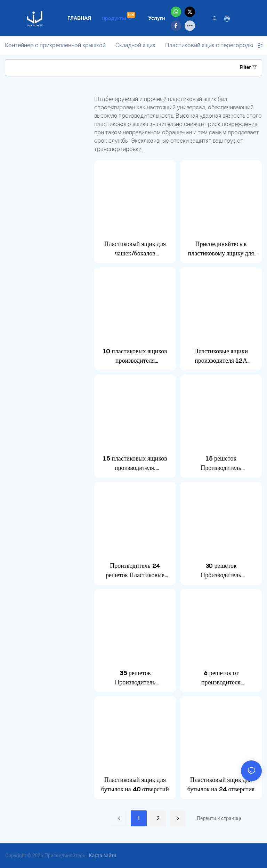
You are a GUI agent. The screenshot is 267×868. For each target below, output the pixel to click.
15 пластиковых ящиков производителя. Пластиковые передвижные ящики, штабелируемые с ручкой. (135, 464)
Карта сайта (103, 856)
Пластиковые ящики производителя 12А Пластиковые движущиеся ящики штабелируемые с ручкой (221, 356)
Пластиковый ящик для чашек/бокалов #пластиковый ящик (135, 249)
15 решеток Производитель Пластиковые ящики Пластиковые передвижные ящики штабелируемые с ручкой (221, 464)
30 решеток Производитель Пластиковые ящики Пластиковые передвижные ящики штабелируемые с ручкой (221, 571)
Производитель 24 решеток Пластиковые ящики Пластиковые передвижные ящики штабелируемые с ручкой (135, 571)
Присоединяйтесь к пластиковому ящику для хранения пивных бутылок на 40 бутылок (221, 249)
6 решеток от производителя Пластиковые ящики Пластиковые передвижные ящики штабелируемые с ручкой (221, 678)
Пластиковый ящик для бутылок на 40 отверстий (135, 784)
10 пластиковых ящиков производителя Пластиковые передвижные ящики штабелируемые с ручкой (135, 356)
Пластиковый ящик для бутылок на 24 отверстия (221, 784)
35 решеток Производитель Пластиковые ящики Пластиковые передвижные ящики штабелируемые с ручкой (135, 678)
